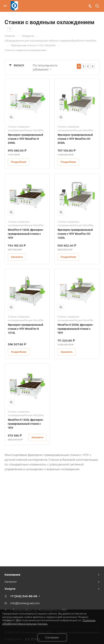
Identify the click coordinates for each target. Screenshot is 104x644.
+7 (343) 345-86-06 (24, 596)
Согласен (52, 637)
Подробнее (19, 162)
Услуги (10, 589)
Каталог (11, 582)
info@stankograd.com (25, 603)
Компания (12, 575)
